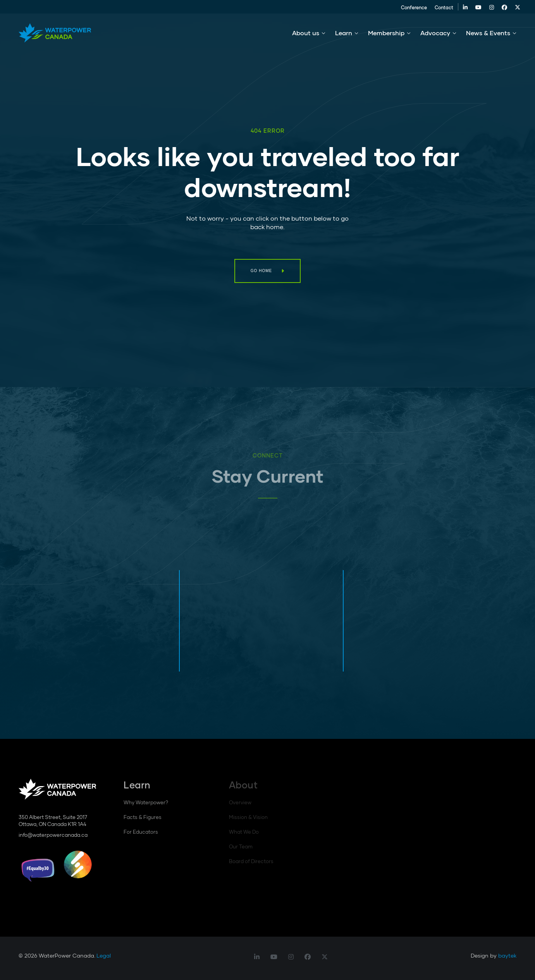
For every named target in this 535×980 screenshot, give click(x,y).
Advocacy (435, 34)
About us (306, 34)
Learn (344, 34)
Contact (440, 9)
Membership (386, 34)
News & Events (488, 34)
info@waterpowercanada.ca (53, 835)
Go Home (261, 271)
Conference (410, 9)
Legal (104, 955)
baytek (507, 955)
